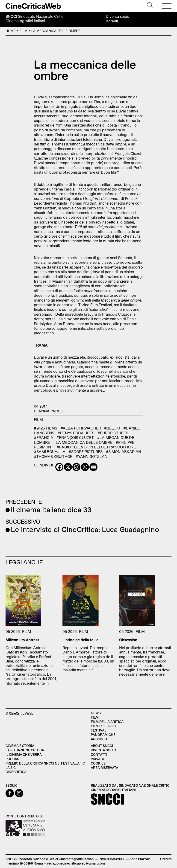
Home (11, 31)
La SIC (11, 768)
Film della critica (107, 722)
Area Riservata (105, 768)
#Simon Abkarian (123, 452)
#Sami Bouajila (50, 452)
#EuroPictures (113, 433)
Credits (166, 859)
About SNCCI (102, 746)
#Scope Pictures (86, 452)
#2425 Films (46, 428)
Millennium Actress (22, 640)
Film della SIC (103, 726)
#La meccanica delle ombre (83, 442)
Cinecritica (16, 772)
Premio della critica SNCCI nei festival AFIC (45, 763)
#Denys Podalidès (76, 433)
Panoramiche (103, 735)
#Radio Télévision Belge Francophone (96, 447)
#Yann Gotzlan (91, 456)
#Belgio (112, 428)
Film (24, 31)
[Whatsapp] (85, 467)
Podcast (13, 759)
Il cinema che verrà (24, 755)
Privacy (98, 759)
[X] (68, 467)
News (96, 713)
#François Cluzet (75, 437)
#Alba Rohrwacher (81, 428)
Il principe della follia (80, 640)
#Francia (44, 437)
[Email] (93, 467)
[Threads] (76, 467)
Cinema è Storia (20, 746)
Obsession (128, 640)
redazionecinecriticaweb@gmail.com (76, 863)
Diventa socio (118, 19)
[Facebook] (59, 467)
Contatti (99, 755)
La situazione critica (25, 750)
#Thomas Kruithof (53, 456)
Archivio (99, 739)
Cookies (98, 763)
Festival (99, 730)
